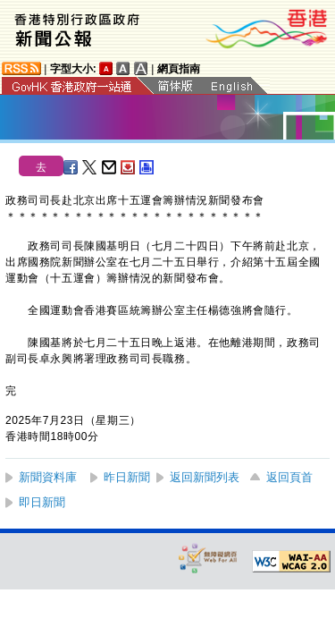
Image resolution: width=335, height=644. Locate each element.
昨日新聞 (127, 477)
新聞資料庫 (48, 477)
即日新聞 (42, 502)
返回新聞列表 (205, 477)
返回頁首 (289, 477)
